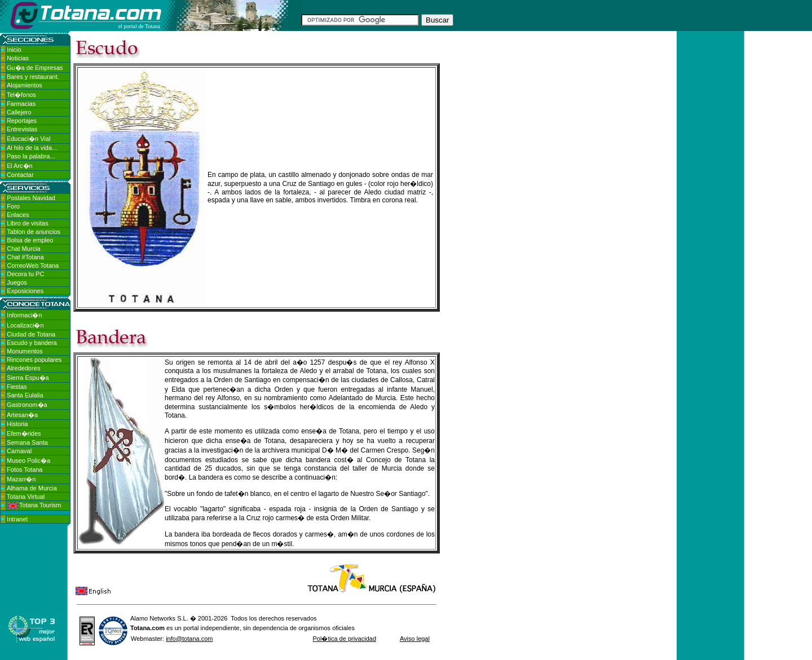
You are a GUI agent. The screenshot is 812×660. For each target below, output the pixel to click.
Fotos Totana (25, 469)
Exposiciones (25, 291)
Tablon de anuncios (34, 232)
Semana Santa (27, 442)
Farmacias (21, 104)
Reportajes (22, 121)
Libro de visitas (27, 223)
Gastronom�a (27, 405)
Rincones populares (34, 360)
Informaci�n (24, 315)
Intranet (17, 519)
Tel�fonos (21, 95)
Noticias (18, 58)
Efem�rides (24, 433)
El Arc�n (20, 166)
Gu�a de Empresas (35, 68)
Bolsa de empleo (30, 240)
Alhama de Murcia (32, 488)
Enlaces (18, 215)
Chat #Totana (25, 257)
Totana (140, 628)
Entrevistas (22, 129)
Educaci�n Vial (28, 139)
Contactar (20, 175)
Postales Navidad (31, 198)
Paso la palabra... (31, 156)
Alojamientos (25, 85)
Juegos (17, 282)
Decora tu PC (25, 274)
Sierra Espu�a (28, 378)
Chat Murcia (23, 249)
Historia (17, 424)
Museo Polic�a (28, 460)
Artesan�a (22, 415)
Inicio (14, 50)
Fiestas (17, 387)
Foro (13, 206)
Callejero (19, 112)
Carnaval (19, 451)
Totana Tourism (34, 505)
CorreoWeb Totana (33, 265)
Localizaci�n (25, 325)
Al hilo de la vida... (32, 148)
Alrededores (23, 368)
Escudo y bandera (32, 343)
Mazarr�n (21, 479)
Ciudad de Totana (31, 334)
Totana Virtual (26, 497)
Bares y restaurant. (33, 77)
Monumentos (25, 351)
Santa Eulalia (25, 395)
